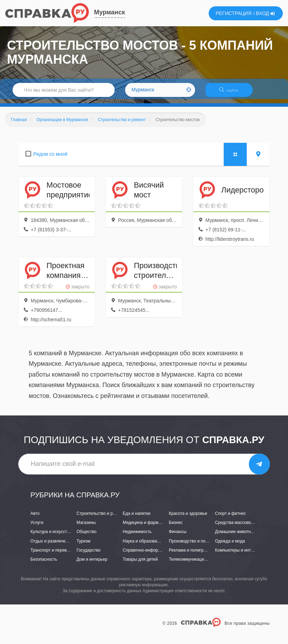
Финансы (178, 536)
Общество (87, 536)
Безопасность (44, 563)
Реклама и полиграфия (191, 554)
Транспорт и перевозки (53, 554)
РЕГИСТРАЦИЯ (234, 13)
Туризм (84, 545)
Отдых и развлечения (51, 545)
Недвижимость (137, 536)
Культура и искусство (51, 536)
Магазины (86, 527)
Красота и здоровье (188, 518)
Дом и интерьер (92, 563)
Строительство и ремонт (100, 518)
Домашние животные (236, 536)
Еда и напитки (136, 518)
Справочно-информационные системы (160, 554)
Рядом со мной (50, 158)
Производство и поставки (193, 545)
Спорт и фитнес (231, 518)
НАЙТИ (232, 93)
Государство (89, 554)
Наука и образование (143, 545)
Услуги (37, 527)
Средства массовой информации (247, 527)
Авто (35, 518)
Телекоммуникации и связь (195, 563)
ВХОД (265, 13)
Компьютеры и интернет (239, 554)
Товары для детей (140, 563)
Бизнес (176, 527)
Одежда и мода (230, 545)
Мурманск (110, 12)
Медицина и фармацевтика (149, 527)
